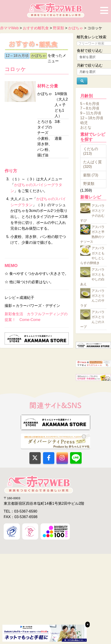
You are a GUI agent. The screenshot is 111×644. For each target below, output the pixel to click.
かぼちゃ (39, 56)
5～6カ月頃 (90, 103)
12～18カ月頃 (17, 56)
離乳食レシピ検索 (92, 37)
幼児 (84, 123)
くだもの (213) (91, 151)
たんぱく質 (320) (92, 164)
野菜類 (89, 184)
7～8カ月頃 (90, 108)
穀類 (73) (91, 175)
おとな (86, 127)
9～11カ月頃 (91, 113)
